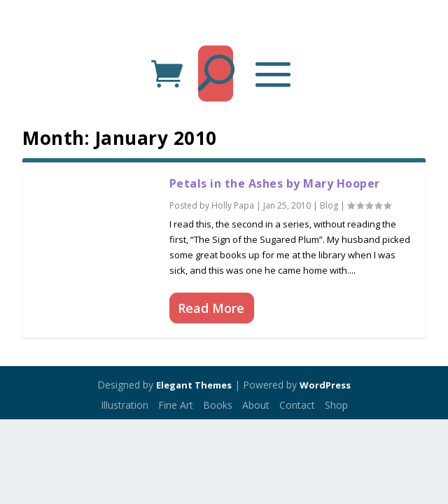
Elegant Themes (194, 385)
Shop (336, 405)
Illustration (125, 405)
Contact (297, 405)
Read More (211, 308)
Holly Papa (233, 205)
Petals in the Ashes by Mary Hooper (275, 183)
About (256, 405)
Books (218, 405)
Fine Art (176, 405)
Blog (329, 205)
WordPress (325, 385)
